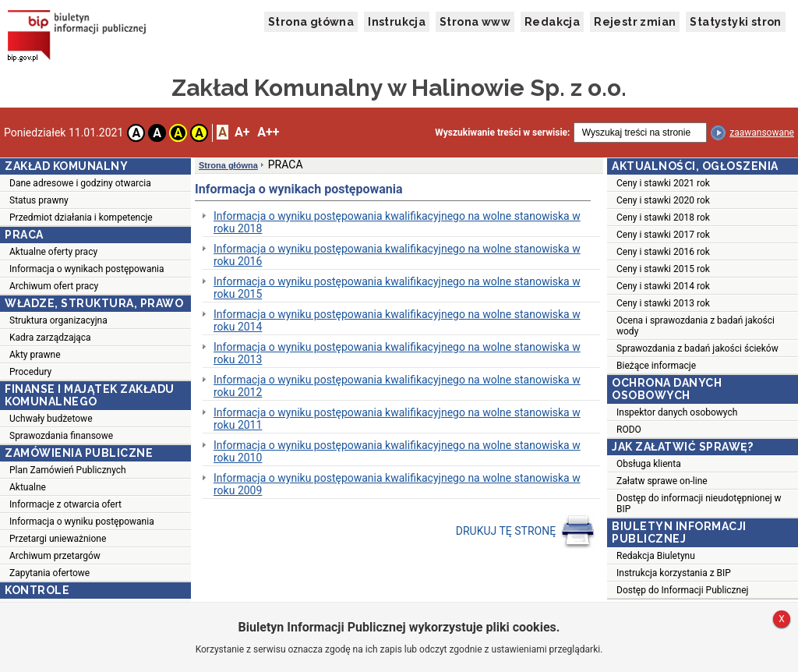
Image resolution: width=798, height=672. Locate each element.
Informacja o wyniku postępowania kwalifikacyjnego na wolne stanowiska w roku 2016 (397, 255)
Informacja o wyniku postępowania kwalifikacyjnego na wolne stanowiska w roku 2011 (397, 419)
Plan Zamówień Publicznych (68, 470)
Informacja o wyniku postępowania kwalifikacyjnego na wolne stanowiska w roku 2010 (397, 451)
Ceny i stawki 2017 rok (663, 235)
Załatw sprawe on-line (662, 481)
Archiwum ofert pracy (54, 286)
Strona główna (311, 22)
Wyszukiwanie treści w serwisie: (502, 133)
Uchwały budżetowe (51, 419)
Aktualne (28, 487)
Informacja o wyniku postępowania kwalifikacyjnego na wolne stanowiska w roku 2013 (397, 353)
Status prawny (39, 200)
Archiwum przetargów (55, 556)
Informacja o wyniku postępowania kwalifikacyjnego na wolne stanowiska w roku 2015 (397, 288)
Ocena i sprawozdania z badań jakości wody (696, 326)
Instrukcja (397, 22)
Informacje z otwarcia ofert (65, 504)
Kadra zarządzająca (50, 338)
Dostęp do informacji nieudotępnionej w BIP (699, 504)
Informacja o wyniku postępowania (82, 522)
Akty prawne (35, 355)
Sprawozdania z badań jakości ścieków (697, 348)
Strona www (475, 22)
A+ (242, 132)
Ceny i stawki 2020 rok (663, 200)
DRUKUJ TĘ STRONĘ (526, 532)
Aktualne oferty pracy (53, 252)
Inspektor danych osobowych (677, 412)
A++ (268, 132)
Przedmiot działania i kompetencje (81, 218)
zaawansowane (762, 133)
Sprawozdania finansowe (61, 436)
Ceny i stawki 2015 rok (663, 269)
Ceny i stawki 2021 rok (663, 183)
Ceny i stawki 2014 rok (663, 286)
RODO (629, 430)
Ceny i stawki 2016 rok (663, 252)
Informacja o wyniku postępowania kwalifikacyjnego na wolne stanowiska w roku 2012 (397, 386)
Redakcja (552, 22)
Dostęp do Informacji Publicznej (682, 590)
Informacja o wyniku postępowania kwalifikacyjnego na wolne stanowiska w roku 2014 (397, 320)
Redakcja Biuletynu (656, 556)
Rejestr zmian (635, 22)
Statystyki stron (735, 22)
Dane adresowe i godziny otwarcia (80, 183)
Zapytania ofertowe (49, 573)
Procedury (30, 372)
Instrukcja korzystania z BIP (674, 573)
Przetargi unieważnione (58, 539)
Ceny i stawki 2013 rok (663, 303)
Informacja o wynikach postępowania (87, 269)
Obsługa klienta (649, 464)
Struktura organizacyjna (58, 320)
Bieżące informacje (656, 366)
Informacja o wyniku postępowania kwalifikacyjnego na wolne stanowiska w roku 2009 (397, 484)
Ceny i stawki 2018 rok (663, 218)
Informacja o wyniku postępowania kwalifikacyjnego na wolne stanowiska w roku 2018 (397, 222)
